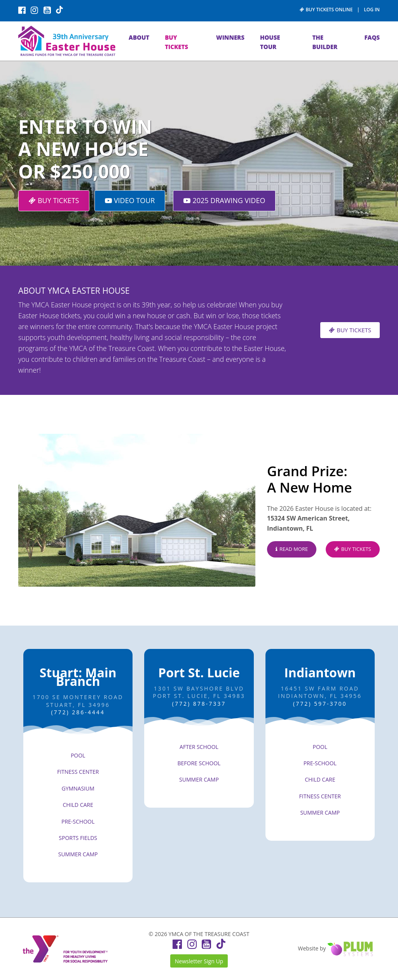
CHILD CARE (78, 805)
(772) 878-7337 (199, 704)
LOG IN (372, 10)
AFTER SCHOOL (199, 747)
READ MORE (292, 549)
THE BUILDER (325, 42)
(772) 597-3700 (320, 704)
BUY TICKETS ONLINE (326, 10)
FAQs (372, 37)
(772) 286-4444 (78, 712)
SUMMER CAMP (78, 854)
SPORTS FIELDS (78, 838)
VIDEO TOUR (130, 200)
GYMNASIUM (78, 788)
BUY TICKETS (176, 42)
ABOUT (139, 37)
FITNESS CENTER (78, 772)
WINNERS (230, 37)
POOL (78, 755)
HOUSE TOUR (270, 42)
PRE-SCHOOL (78, 821)
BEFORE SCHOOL (199, 763)
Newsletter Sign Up (199, 961)
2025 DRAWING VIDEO (224, 200)
